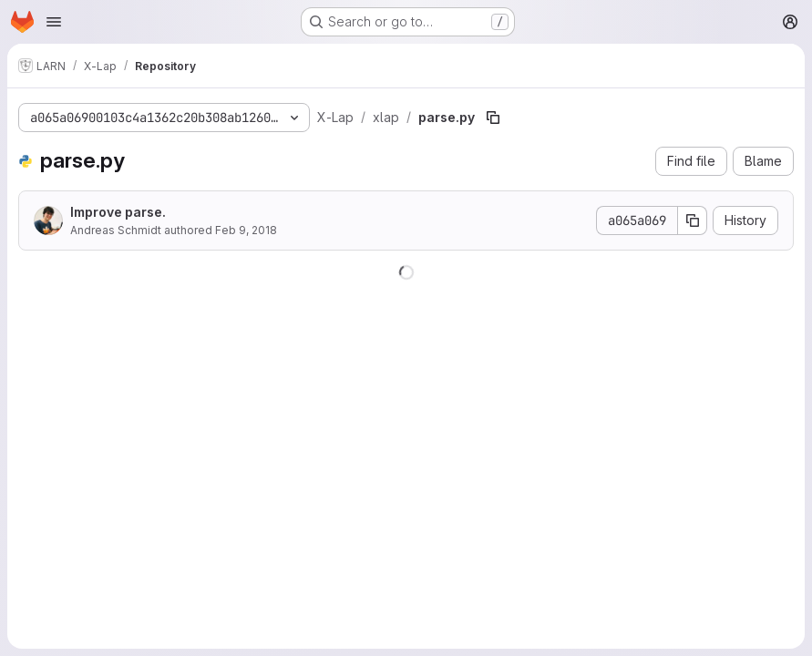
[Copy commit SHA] (693, 220)
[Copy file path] (493, 118)
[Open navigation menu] (54, 22)
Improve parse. (118, 212)
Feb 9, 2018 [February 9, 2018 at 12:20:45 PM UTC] (246, 230)
